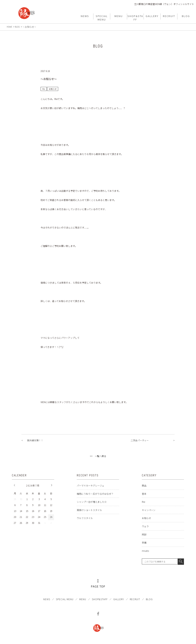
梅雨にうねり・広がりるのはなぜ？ (95, 494)
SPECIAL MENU (65, 599)
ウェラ (145, 526)
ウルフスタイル (85, 518)
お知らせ (146, 518)
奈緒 (144, 542)
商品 (144, 485)
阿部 (144, 534)
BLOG (149, 599)
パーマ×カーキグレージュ (90, 485)
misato (145, 551)
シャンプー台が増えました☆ (92, 502)
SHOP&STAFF (100, 599)
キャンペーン (149, 510)
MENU (83, 599)
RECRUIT (135, 599)
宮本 (144, 494)
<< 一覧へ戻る (98, 456)
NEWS (47, 599)
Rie (143, 502)
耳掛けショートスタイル (89, 510)
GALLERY (119, 599)
